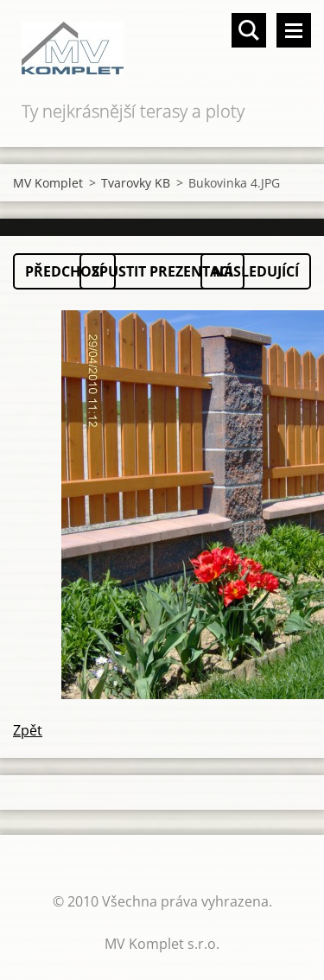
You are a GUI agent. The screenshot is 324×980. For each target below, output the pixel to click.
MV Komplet (48, 183)
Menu (294, 30)
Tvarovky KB (136, 183)
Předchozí (64, 271)
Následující (256, 271)
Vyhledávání (249, 30)
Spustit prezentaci (162, 271)
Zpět (28, 730)
